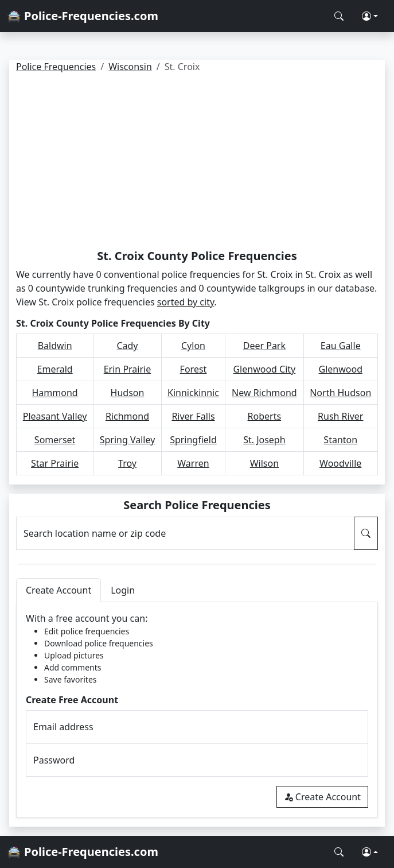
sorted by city (186, 302)
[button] (370, 16)
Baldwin (55, 346)
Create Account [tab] (58, 590)
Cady (127, 346)
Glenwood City (264, 369)
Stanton (340, 440)
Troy (127, 463)
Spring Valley (128, 440)
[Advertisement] (197, 163)
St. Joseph (264, 440)
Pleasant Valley (55, 416)
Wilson (264, 463)
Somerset (55, 440)
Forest (194, 369)
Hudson (128, 393)
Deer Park (264, 346)
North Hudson (340, 393)
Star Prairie (55, 463)
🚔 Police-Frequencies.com (83, 16)
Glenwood (341, 369)
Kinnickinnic (193, 393)
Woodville (340, 463)
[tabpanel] (197, 710)
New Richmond (264, 393)
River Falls (193, 416)
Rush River (340, 416)
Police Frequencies (56, 67)
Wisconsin (130, 67)
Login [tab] (123, 590)
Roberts (265, 416)
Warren (193, 463)
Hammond (55, 393)
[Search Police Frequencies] (339, 16)
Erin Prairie (128, 369)
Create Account (322, 797)
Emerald (55, 369)
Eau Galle (341, 346)
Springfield (193, 440)
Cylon (193, 346)
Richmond (127, 416)
